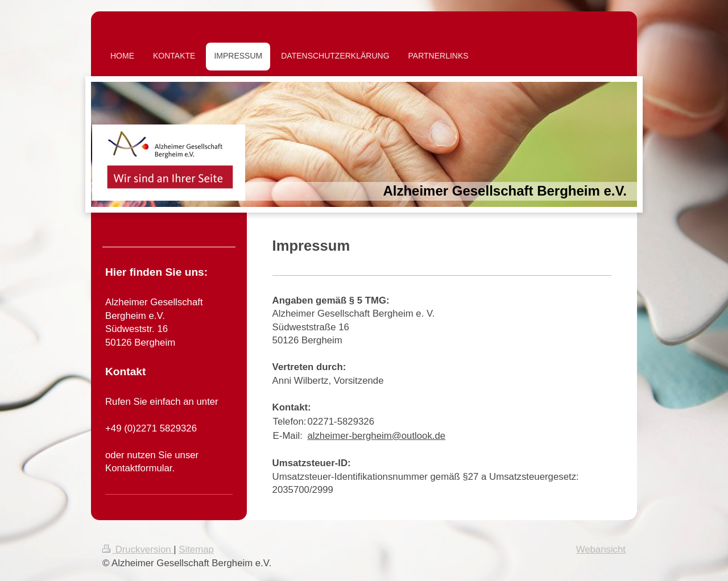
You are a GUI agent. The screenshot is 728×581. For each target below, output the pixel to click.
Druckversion (138, 549)
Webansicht (601, 549)
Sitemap (196, 549)
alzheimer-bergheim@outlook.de (376, 436)
